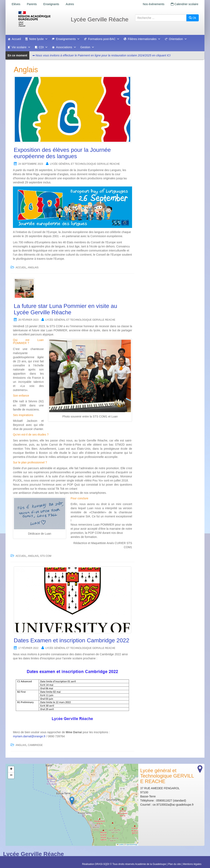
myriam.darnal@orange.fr (29, 736)
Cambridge (35, 745)
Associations (66, 47)
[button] (72, 801)
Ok (193, 18)
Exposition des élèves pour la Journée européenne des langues (62, 153)
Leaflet (120, 845)
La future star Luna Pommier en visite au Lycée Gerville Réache (65, 309)
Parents (32, 4)
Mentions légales (192, 864)
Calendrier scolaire (185, 4)
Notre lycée (38, 39)
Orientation (178, 39)
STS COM (46, 556)
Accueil (16, 39)
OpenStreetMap (132, 845)
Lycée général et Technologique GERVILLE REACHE (85, 164)
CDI (43, 47)
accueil (21, 268)
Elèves (16, 4)
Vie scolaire (21, 47)
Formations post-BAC (104, 39)
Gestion (87, 47)
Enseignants (51, 4)
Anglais (33, 268)
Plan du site (174, 864)
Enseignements (68, 39)
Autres (70, 4)
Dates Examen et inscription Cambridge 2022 (71, 640)
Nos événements (154, 4)
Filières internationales (144, 39)
